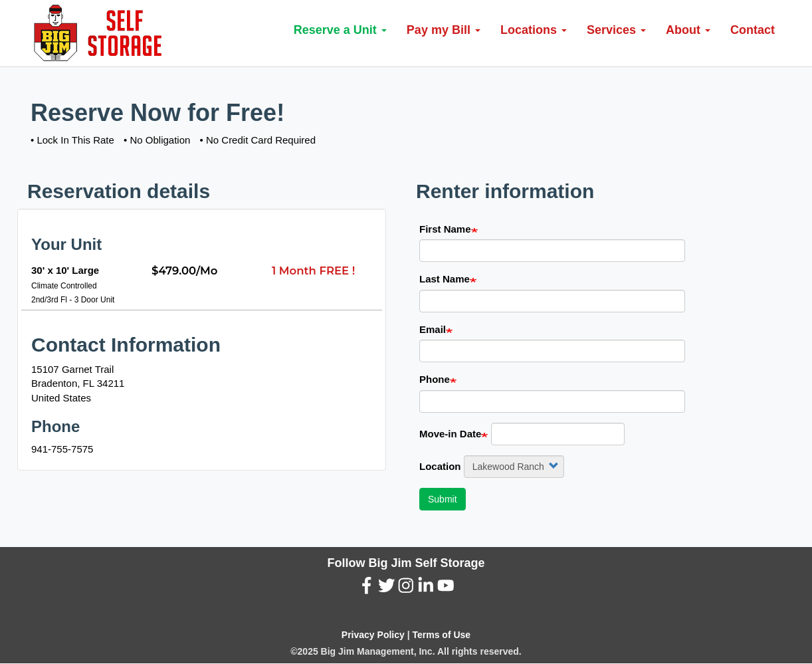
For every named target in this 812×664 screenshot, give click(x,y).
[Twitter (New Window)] (387, 589)
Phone (435, 379)
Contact (753, 30)
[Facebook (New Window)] (367, 589)
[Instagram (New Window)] (406, 589)
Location (440, 466)
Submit (443, 499)
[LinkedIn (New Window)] (426, 589)
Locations (534, 30)
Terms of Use (441, 635)
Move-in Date (450, 434)
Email (433, 329)
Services (616, 30)
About (688, 30)
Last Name (445, 279)
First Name (445, 229)
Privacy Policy (373, 635)
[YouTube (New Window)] (446, 589)
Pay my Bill (444, 30)
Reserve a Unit (340, 30)
